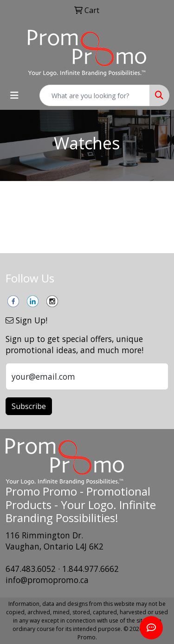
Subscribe (29, 406)
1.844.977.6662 (90, 569)
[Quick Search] (95, 95)
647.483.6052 (31, 569)
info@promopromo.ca (47, 580)
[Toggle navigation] (14, 95)
